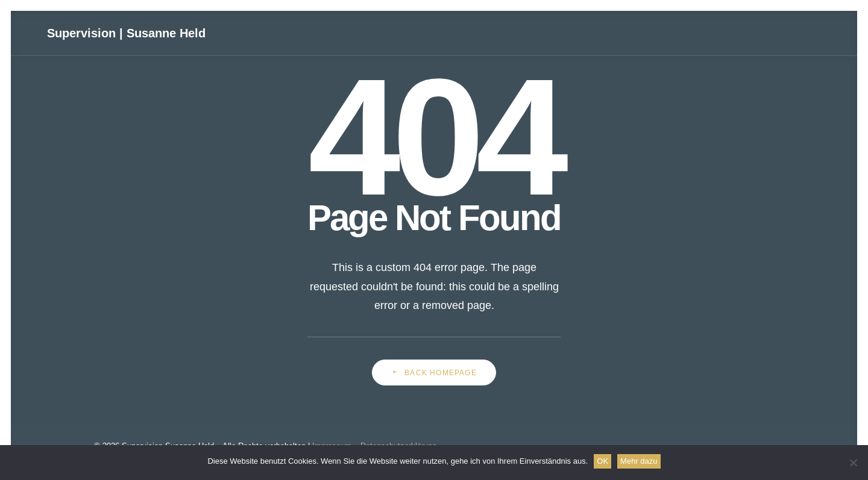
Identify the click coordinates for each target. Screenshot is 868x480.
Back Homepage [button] (434, 372)
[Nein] (853, 463)
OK (602, 461)
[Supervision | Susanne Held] (128, 34)
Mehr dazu (639, 461)
